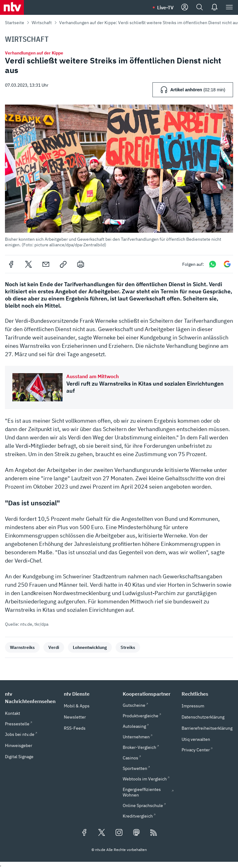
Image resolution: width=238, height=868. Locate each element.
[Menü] (229, 7)
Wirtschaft (42, 23)
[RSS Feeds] (154, 833)
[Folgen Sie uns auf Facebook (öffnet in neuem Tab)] (84, 833)
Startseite (15, 23)
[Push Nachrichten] (214, 7)
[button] (119, 176)
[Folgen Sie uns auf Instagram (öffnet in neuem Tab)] (119, 833)
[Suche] (200, 7)
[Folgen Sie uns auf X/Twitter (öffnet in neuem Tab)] (102, 833)
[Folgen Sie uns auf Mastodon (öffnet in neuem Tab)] (136, 833)
